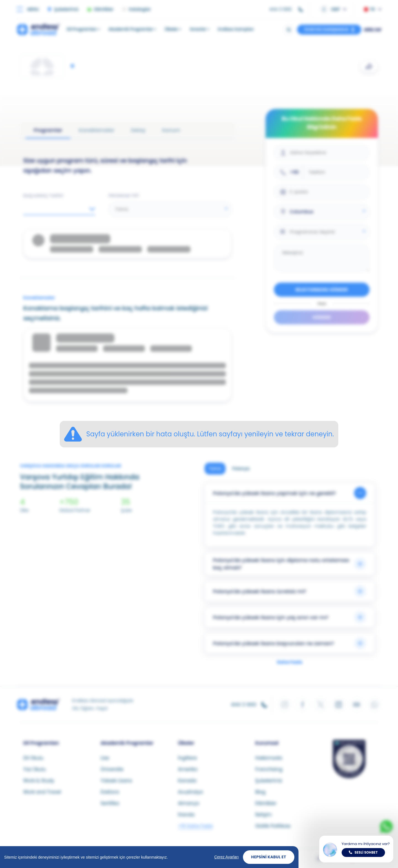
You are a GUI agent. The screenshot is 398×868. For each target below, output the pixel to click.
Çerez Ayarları (226, 857)
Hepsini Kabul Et (269, 857)
